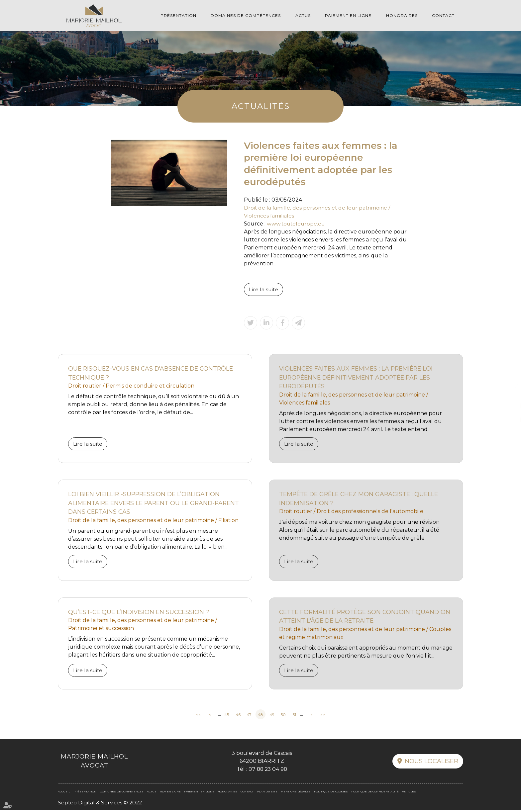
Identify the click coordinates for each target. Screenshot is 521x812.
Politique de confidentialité (375, 793)
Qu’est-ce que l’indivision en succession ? (140, 613)
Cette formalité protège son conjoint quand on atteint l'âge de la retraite (361, 618)
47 (249, 716)
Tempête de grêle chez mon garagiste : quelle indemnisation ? (361, 500)
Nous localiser (431, 763)
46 (238, 716)
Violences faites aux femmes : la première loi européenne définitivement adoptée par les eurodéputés (358, 378)
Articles (409, 793)
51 (294, 716)
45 (227, 716)
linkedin (508, 406)
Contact (443, 15)
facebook (508, 393)
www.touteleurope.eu (297, 224)
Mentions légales (296, 793)
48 (260, 716)
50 (283, 716)
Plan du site (267, 793)
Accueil (64, 793)
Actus (303, 15)
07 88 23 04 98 (268, 771)
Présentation (178, 15)
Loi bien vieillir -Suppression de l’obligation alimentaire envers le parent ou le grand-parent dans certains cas (146, 504)
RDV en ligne (508, 419)
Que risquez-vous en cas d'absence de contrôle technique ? (153, 373)
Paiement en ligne (348, 15)
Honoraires (402, 15)
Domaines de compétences (246, 15)
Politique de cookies (331, 793)
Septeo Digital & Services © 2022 (101, 805)
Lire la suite (264, 289)
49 (272, 716)
